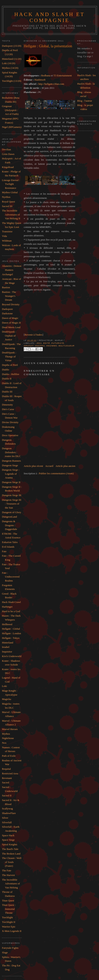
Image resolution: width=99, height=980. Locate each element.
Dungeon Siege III (12, 495)
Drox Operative (10, 435)
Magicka (7, 699)
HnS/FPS (40, 346)
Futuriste (58, 343)
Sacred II (7, 795)
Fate (4, 551)
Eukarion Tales (10, 542)
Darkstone (7, 313)
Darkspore (7, 309)
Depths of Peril (10, 365)
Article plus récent (33, 466)
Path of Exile (9, 756)
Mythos (6, 734)
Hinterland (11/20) (12, 59)
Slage (5, 952)
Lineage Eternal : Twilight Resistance (11, 184)
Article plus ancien (65, 466)
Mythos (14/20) (10, 68)
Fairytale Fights (10, 948)
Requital (6, 769)
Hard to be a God (11, 611)
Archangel (7, 274)
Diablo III (7, 392)
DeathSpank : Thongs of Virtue (9, 356)
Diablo (6, 370)
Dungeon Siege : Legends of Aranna (11, 474)
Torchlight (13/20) (12, 81)
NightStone (8, 738)
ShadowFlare (9, 813)
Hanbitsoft (40, 80)
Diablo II (7, 379)
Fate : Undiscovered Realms (11, 577)
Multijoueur (66, 346)
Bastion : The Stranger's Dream (9, 296)
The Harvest (8, 875)
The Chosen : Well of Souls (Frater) (12, 862)
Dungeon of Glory (12, 512)
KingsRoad (8, 167)
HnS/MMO (52, 346)
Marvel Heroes (10, 729)
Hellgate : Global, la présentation (48, 46)
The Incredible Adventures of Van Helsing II (11, 214)
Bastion (6, 287)
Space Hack (8, 835)
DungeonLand (9, 517)
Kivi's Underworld (12, 656)
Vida (5, 236)
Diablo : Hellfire (11, 374)
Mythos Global (10, 192)
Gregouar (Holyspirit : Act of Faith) (10, 110)
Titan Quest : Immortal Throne (9, 909)
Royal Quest (9, 202)
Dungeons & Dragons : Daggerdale (10, 525)
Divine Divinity (10, 422)
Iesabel (6, 647)
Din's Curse (8, 409)
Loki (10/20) (9, 63)
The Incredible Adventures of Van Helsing (11, 884)
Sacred (6, 782)
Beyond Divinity (11, 304)
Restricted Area (10, 773)
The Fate (7, 870)
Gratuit (29, 346)
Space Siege (8, 840)
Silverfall (7, 822)
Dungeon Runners (11, 461)
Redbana (46, 75)
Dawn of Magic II (11, 323)
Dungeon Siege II (11, 482)
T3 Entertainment (63, 75)
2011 (39, 343)
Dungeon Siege (10, 465)
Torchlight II (9, 922)
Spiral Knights (10, 844)
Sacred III (7, 206)
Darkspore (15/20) (12, 46)
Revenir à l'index (34, 335)
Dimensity (7, 405)
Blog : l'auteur (85, 101)
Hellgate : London (12, 633)
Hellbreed (7, 624)
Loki (5, 686)
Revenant (7, 778)
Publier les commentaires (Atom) (56, 473)
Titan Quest (8, 901)
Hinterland (8, 643)
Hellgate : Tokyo (11, 638)
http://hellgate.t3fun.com (51, 84)
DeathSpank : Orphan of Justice (9, 336)
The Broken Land (11, 854)
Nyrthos (6, 197)
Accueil (49, 466)
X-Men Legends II (12, 931)
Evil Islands (8, 547)
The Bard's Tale (10, 849)
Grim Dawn (8, 154)
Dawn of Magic (10, 318)
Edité (47, 343)
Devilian (7, 149)
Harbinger (7, 607)
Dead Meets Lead (11, 327)
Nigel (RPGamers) (12, 127)
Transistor (7, 231)
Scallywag (7, 809)
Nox (4, 743)
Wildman (7, 241)
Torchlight (7, 917)
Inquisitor (7, 652)
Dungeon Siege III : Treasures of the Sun (12, 504)
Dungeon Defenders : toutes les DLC (11, 452)
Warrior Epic (9, 927)
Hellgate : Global (11, 629)
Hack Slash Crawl (11, 602)
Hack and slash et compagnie (49, 17)
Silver (5, 818)
